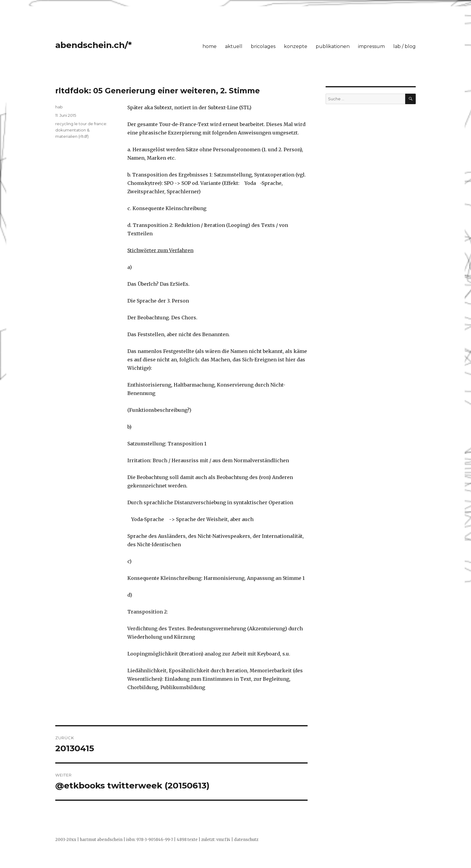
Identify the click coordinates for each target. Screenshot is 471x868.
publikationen (333, 46)
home (210, 46)
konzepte (296, 46)
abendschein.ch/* (94, 45)
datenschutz (246, 840)
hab (59, 107)
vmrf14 (223, 840)
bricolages (263, 46)
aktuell (234, 46)
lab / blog (404, 46)
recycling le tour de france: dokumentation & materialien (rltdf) (81, 130)
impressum (371, 46)
